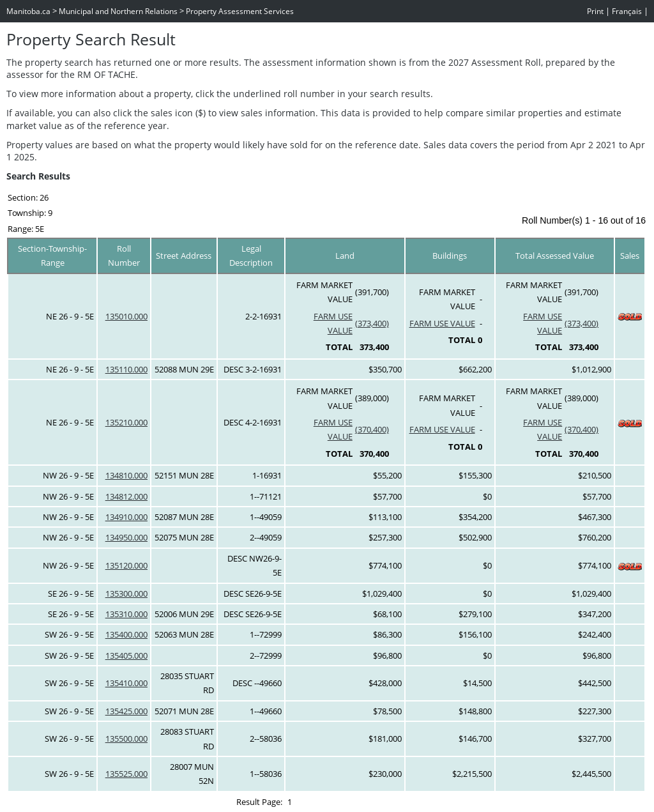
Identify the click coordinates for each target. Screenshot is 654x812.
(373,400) (372, 323)
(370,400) (372, 429)
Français (627, 11)
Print (595, 11)
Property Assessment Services (240, 11)
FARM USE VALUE (442, 323)
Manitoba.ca (28, 11)
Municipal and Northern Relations (118, 11)
